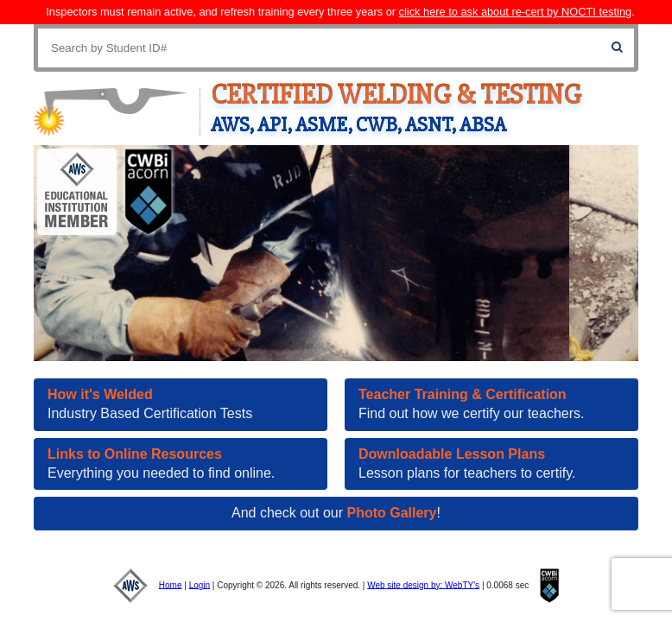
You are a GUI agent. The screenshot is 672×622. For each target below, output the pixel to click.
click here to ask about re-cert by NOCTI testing (516, 12)
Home (171, 584)
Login (200, 584)
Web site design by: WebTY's (423, 584)
